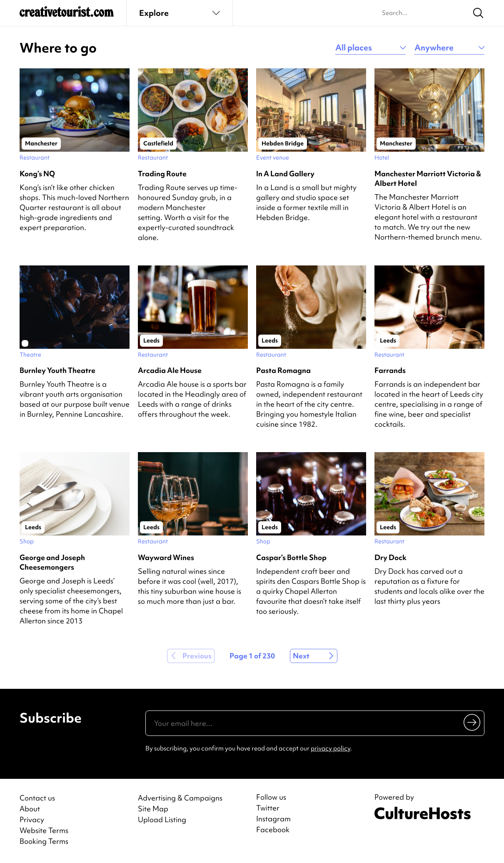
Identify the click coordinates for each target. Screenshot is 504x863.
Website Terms (44, 830)
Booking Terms (44, 841)
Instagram (273, 819)
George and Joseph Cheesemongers (52, 562)
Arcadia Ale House (170, 370)
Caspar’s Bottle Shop (291, 557)
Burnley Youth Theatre (57, 370)
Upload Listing (162, 819)
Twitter (268, 808)
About (30, 809)
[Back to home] (67, 15)
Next (301, 656)
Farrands (390, 370)
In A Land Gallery (285, 174)
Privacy (32, 819)
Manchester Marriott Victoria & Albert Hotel (428, 178)
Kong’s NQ (37, 174)
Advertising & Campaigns (180, 798)
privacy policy (331, 748)
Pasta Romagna (283, 370)
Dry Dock (390, 557)
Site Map (153, 809)
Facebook (273, 830)
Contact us (37, 798)
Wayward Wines (166, 557)
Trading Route (162, 174)
